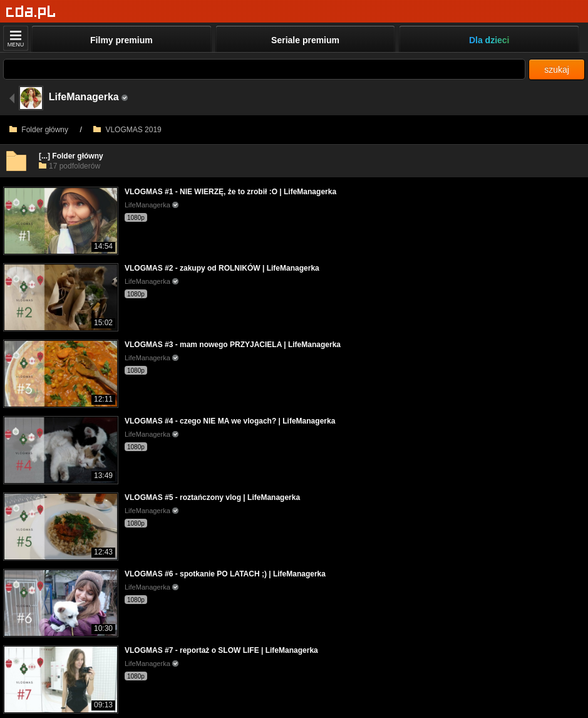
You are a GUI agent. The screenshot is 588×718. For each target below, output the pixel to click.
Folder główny (39, 130)
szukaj (557, 70)
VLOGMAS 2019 (127, 130)
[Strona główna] (31, 12)
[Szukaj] (264, 69)
